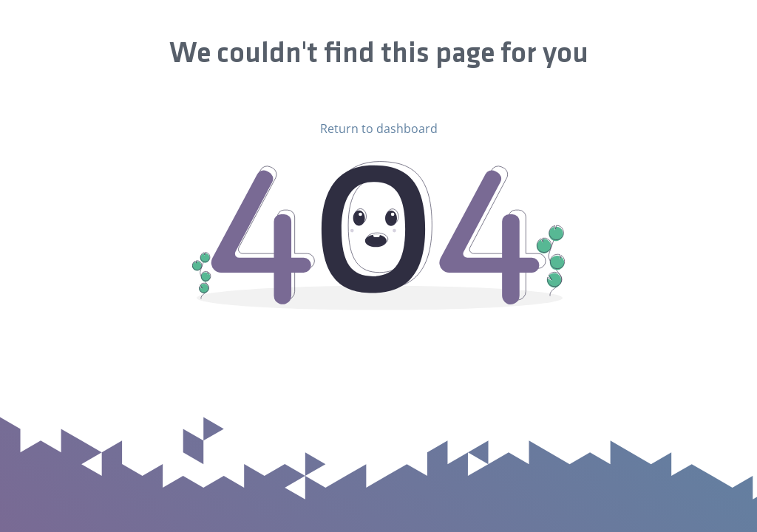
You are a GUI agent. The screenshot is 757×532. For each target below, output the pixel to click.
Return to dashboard (379, 129)
